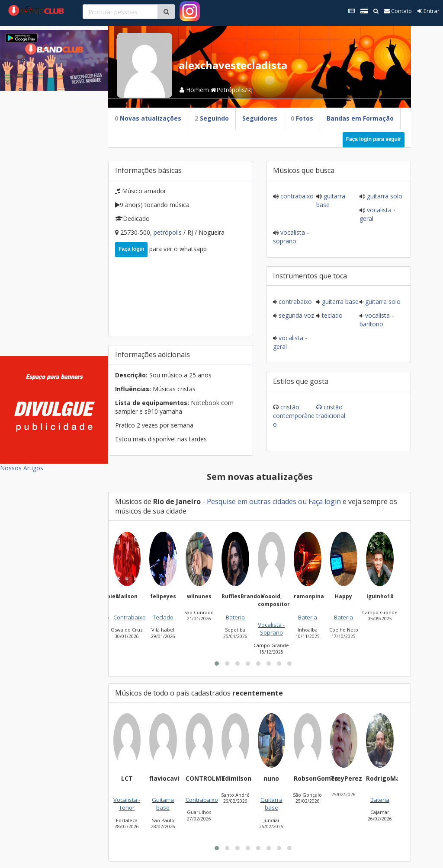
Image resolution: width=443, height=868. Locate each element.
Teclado (331, 315)
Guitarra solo (384, 196)
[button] (217, 664)
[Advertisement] (54, 220)
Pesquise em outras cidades (252, 501)
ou (302, 501)
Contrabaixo (296, 196)
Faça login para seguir (374, 139)
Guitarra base (339, 302)
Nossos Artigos (22, 468)
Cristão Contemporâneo (294, 416)
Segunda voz (295, 315)
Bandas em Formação (360, 118)
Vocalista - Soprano (291, 237)
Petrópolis (169, 232)
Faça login (131, 249)
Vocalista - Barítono (377, 320)
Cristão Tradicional (331, 411)
